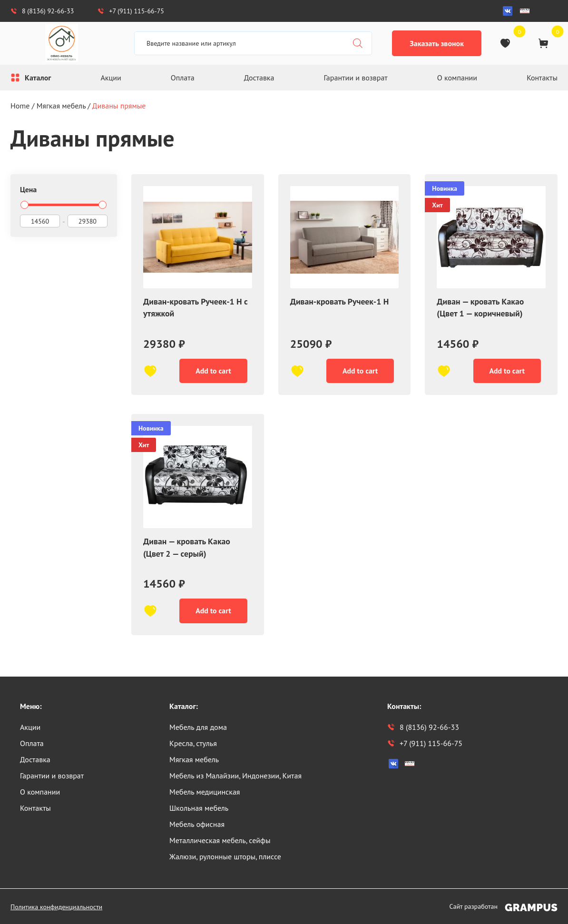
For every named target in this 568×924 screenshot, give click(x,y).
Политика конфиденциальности (56, 907)
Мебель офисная (197, 824)
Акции (111, 78)
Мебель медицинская (205, 792)
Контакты (542, 78)
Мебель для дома (198, 727)
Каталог (38, 78)
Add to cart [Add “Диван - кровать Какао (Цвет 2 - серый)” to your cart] (212, 614)
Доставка (259, 78)
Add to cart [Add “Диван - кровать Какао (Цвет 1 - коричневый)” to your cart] (505, 372)
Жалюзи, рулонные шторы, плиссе (225, 856)
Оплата (183, 78)
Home (20, 106)
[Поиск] (358, 43)
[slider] (24, 205)
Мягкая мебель (61, 106)
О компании (457, 78)
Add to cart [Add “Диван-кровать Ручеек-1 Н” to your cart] (359, 372)
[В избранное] (150, 372)
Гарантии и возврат (356, 78)
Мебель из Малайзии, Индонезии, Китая (235, 776)
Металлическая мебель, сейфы (220, 840)
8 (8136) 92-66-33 (42, 11)
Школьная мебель (199, 808)
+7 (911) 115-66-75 (131, 11)
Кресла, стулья (193, 743)
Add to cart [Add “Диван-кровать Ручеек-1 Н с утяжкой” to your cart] (212, 372)
